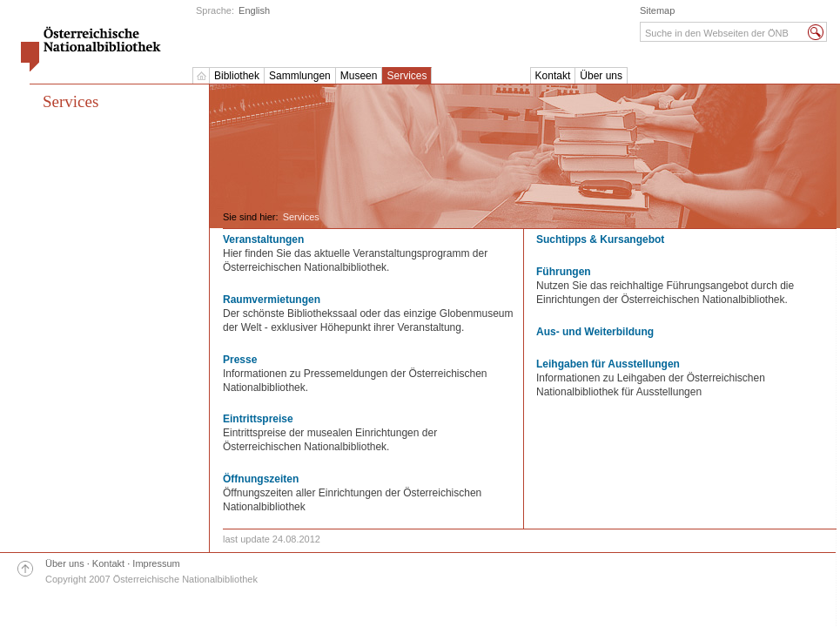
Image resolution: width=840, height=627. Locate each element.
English (254, 10)
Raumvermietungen (272, 300)
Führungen (564, 272)
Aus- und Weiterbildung (595, 332)
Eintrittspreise (258, 419)
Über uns (601, 76)
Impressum (156, 563)
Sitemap (657, 10)
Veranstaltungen (263, 239)
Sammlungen (300, 76)
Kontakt (553, 76)
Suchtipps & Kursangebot (600, 239)
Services (407, 76)
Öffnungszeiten (261, 479)
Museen (359, 76)
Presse (240, 360)
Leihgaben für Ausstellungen (608, 364)
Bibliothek (237, 76)
